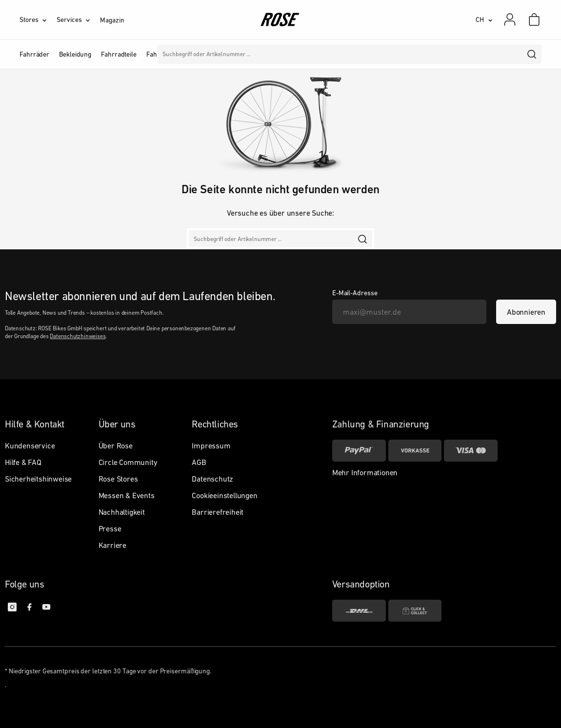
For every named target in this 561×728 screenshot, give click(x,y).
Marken (237, 54)
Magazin (112, 20)
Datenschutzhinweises (78, 336)
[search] (532, 54)
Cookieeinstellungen (224, 495)
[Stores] (38, 20)
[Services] (78, 20)
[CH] (484, 20)
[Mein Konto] (510, 20)
